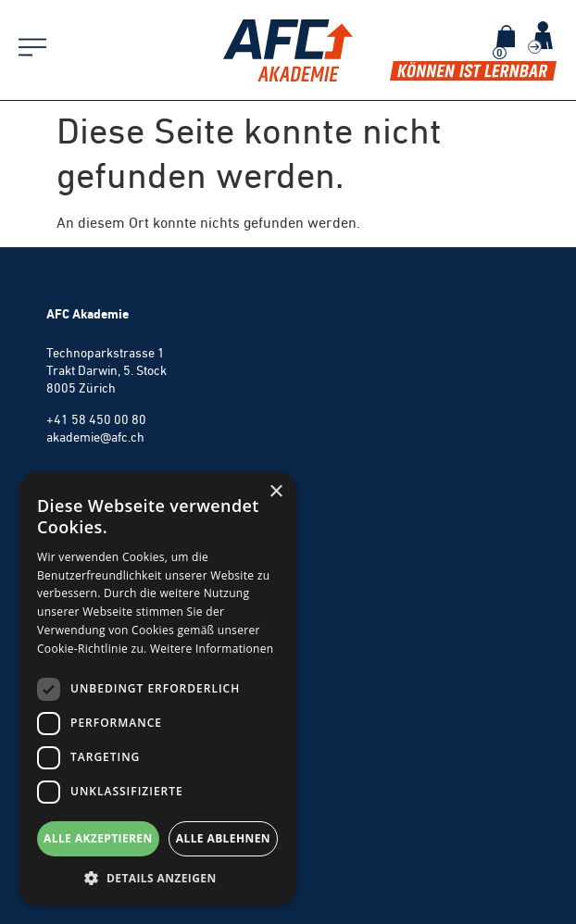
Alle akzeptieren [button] (98, 838)
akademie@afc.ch (95, 437)
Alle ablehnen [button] (223, 838)
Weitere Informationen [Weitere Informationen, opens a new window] (212, 649)
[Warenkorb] (506, 36)
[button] (157, 878)
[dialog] (157, 689)
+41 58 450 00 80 (96, 419)
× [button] (275, 492)
